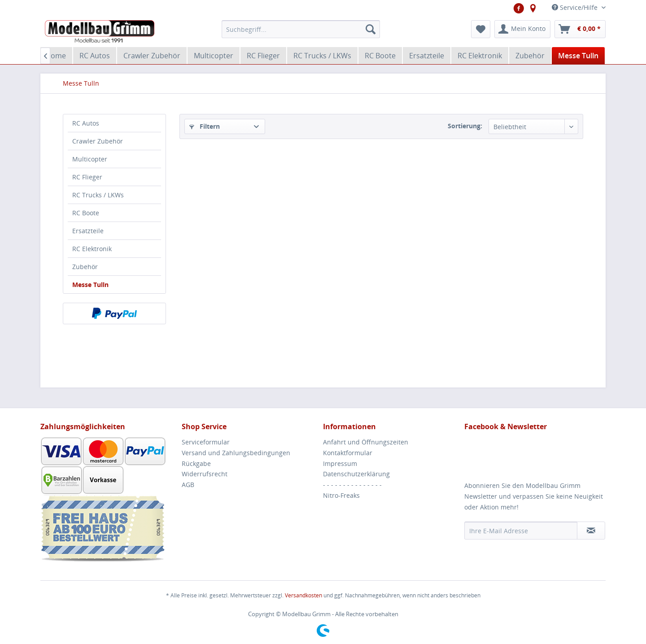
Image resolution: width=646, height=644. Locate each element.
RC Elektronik (92, 249)
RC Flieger (87, 177)
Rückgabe (196, 463)
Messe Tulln (90, 285)
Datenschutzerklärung (356, 474)
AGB (188, 485)
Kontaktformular (348, 453)
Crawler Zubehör (98, 141)
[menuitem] (301, 29)
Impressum (340, 463)
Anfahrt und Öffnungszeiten (366, 442)
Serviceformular (206, 442)
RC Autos (86, 123)
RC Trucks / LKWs (98, 195)
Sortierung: (465, 126)
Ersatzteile (88, 231)
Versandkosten (303, 595)
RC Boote (86, 213)
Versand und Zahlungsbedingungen (236, 453)
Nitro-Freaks (341, 495)
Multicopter (90, 159)
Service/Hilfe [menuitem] (576, 7)
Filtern (205, 126)
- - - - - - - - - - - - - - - (352, 485)
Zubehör (85, 267)
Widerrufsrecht (205, 474)
